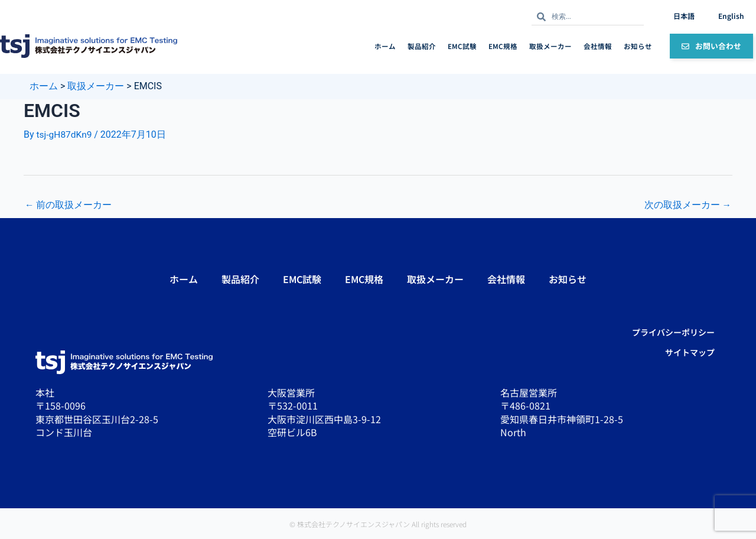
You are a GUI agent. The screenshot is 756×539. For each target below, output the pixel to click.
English (731, 16)
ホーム (385, 46)
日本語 (684, 16)
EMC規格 (503, 46)
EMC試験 (462, 46)
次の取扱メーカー (687, 205)
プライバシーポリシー (673, 332)
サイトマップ (690, 352)
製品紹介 (422, 46)
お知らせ (638, 46)
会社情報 (598, 46)
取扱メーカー (550, 46)
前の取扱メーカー (69, 205)
